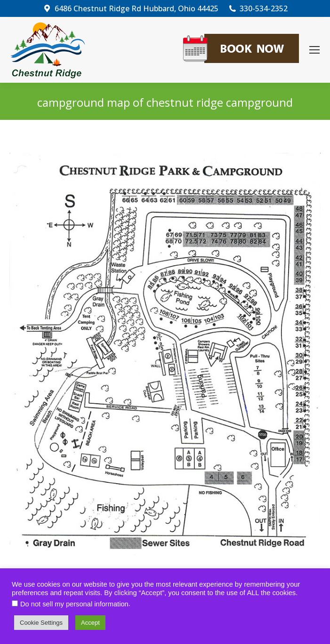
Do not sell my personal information (74, 604)
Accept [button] (90, 623)
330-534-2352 (258, 8)
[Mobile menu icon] (314, 50)
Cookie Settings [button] (41, 623)
